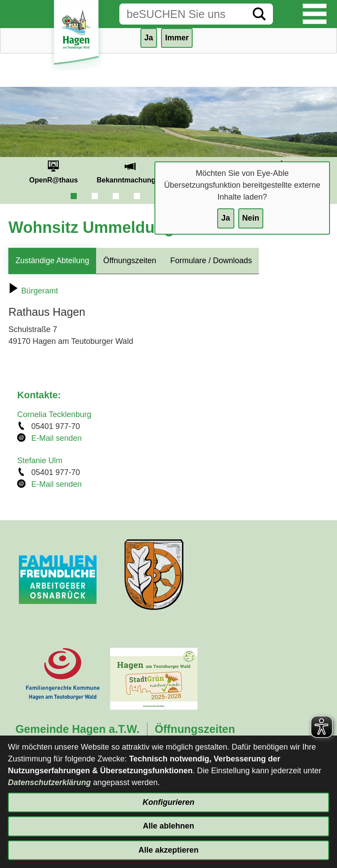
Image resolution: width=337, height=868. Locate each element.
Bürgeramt (33, 291)
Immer (177, 38)
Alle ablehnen (168, 826)
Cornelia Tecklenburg (54, 414)
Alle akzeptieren (168, 850)
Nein (251, 218)
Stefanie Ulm (40, 461)
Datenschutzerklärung (49, 782)
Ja (226, 218)
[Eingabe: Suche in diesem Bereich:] (183, 14)
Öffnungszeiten (130, 261)
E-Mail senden (56, 438)
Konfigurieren (168, 802)
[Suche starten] (259, 14)
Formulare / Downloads (211, 261)
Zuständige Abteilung (52, 261)
